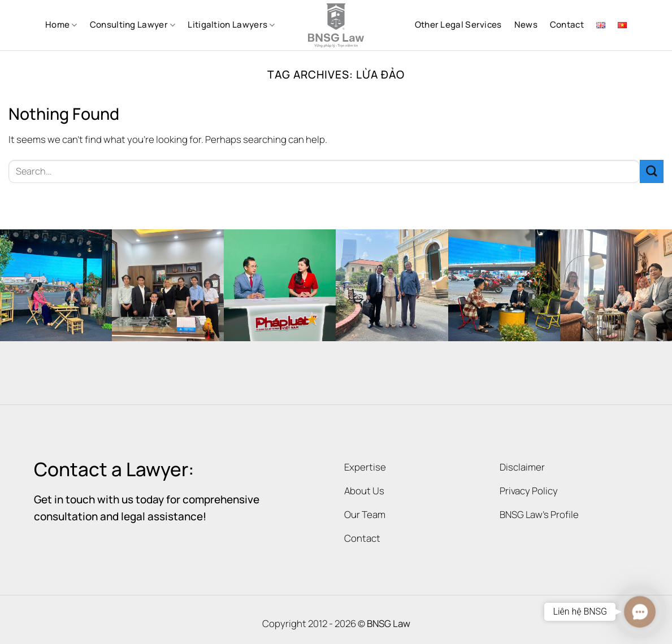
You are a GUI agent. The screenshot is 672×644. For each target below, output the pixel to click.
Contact (567, 25)
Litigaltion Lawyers (231, 25)
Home (61, 25)
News (526, 25)
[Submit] (652, 171)
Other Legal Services (458, 25)
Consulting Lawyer (133, 25)
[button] (640, 612)
